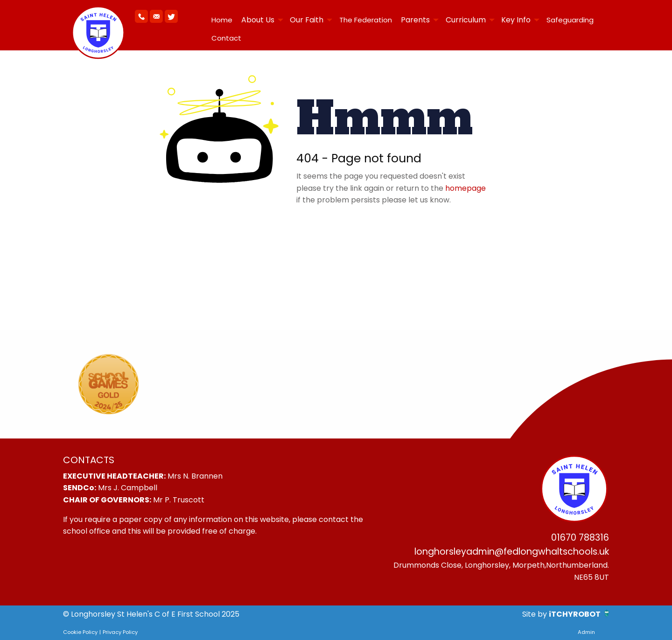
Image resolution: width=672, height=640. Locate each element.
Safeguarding (570, 20)
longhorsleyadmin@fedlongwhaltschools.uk (512, 552)
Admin (586, 632)
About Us (258, 20)
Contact (226, 38)
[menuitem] (222, 20)
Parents (415, 20)
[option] (108, 384)
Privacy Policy (120, 632)
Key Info (516, 20)
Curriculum (466, 20)
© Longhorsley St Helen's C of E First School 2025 (151, 614)
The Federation (366, 20)
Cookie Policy (80, 632)
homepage (465, 188)
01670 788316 (580, 538)
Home (222, 20)
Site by (535, 614)
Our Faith (307, 20)
